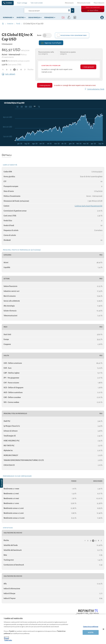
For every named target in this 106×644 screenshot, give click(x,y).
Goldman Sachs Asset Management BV (89, 206)
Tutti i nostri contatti (37, 3)
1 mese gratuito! (88, 67)
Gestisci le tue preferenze (91, 626)
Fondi (18, 24)
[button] (2, 483)
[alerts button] (69, 17)
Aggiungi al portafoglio (51, 43)
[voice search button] (68, 10)
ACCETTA (91, 632)
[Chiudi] (103, 629)
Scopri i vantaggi (22, 3)
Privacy (6, 638)
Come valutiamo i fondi (94, 89)
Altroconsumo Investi (84, 3)
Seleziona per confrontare (74, 35)
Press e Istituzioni (99, 3)
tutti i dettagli (8, 74)
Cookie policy (8, 640)
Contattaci (9, 3)
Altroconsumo (69, 3)
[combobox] (49, 10)
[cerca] (42, 10)
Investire (10, 24)
